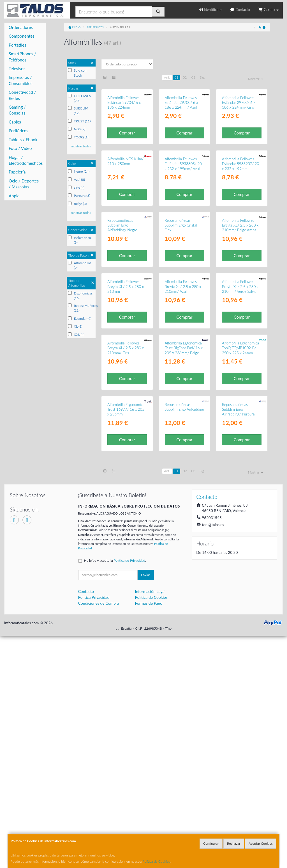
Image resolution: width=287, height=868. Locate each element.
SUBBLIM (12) (78, 111)
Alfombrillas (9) (80, 265)
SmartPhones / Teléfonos (22, 57)
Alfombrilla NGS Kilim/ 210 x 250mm (125, 239)
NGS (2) (77, 129)
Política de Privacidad (129, 792)
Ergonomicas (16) (80, 296)
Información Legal (150, 823)
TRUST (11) (79, 121)
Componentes (22, 36)
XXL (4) (76, 334)
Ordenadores (21, 27)
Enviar (146, 807)
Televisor (17, 68)
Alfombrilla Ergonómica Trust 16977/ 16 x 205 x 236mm (126, 641)
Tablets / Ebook (23, 140)
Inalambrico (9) (79, 240)
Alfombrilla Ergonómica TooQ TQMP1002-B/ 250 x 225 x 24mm (240, 541)
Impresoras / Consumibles (20, 80)
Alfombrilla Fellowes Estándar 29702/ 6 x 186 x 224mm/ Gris (239, 141)
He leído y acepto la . (115, 792)
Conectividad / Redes (22, 95)
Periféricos (18, 131)
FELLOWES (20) (79, 98)
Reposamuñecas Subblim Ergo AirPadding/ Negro (122, 341)
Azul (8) (77, 180)
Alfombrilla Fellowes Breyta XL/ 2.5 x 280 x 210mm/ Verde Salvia (240, 441)
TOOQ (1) (78, 137)
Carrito (269, 10)
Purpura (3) (79, 196)
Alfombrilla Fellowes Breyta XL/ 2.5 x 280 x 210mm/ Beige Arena (240, 341)
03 (193, 77)
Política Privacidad (94, 829)
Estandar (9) (80, 318)
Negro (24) (79, 171)
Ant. (167, 77)
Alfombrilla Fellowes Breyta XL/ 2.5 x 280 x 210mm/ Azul (183, 441)
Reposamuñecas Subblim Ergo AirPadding (184, 639)
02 (185, 77)
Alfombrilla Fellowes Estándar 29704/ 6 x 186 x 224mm (124, 141)
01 (177, 77)
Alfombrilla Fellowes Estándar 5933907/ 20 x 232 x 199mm (240, 241)
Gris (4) (76, 188)
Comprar (127, 172)
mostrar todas (81, 146)
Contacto (240, 10)
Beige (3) (77, 204)
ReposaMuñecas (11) (81, 308)
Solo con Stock (77, 73)
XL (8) (75, 326)
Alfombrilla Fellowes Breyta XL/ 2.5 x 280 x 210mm (126, 441)
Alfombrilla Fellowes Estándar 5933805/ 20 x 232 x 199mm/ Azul (183, 241)
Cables (15, 122)
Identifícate (210, 10)
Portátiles (18, 45)
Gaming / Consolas (17, 110)
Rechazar (234, 843)
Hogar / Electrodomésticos (26, 160)
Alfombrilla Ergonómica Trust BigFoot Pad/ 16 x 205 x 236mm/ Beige (184, 541)
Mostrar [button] (256, 79)
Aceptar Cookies (261, 843)
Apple (14, 196)
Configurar (211, 843)
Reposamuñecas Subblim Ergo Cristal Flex (181, 341)
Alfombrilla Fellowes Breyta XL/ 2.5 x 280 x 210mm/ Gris (126, 541)
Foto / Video (20, 148)
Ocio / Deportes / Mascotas (24, 184)
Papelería (17, 172)
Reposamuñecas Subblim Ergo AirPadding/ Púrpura (238, 641)
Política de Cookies (156, 861)
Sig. (202, 77)
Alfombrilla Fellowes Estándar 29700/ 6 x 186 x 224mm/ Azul (181, 141)
